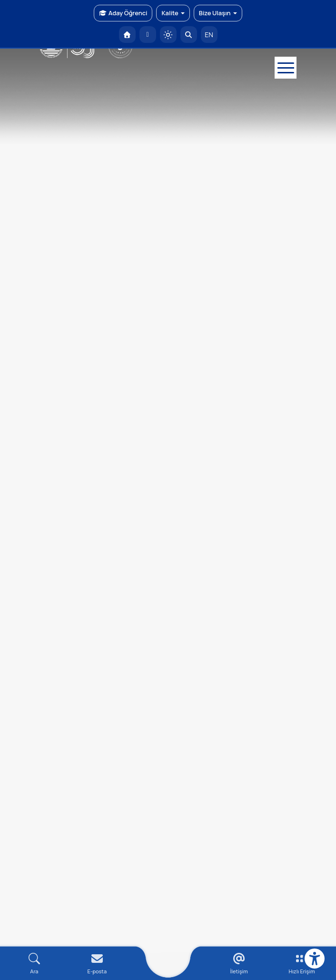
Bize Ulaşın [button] (218, 13)
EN (209, 35)
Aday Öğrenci (123, 13)
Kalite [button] (173, 13)
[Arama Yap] (189, 35)
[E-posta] (148, 35)
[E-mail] (97, 964)
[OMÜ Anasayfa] (127, 35)
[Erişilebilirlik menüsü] (315, 959)
